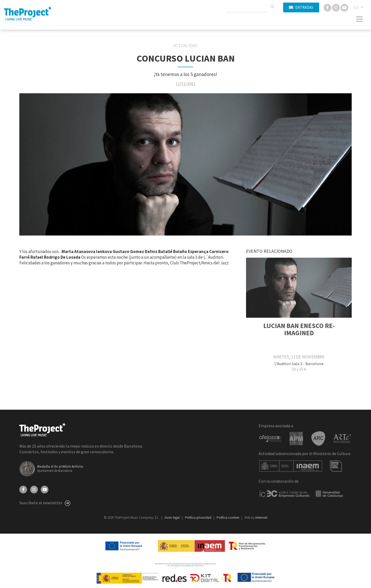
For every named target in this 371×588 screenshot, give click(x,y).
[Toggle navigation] (360, 19)
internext (261, 518)
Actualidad (185, 46)
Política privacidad (199, 518)
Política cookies (228, 518)
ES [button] (357, 7)
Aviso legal (172, 518)
